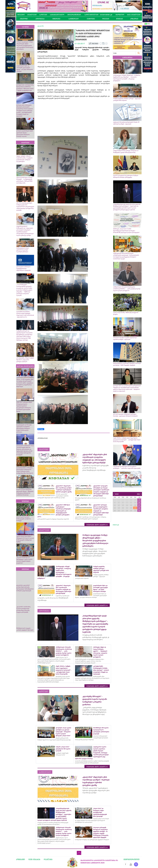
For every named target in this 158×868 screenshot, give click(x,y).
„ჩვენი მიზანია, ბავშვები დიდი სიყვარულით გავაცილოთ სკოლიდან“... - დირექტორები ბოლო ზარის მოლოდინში (127, 440)
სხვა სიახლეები (134, 15)
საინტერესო (74, 19)
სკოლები (43, 15)
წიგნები (120, 19)
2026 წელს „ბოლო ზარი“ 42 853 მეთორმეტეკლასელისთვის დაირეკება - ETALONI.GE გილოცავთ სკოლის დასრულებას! (126, 231)
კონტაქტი (20, 859)
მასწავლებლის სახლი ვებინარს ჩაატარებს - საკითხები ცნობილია (23, 250)
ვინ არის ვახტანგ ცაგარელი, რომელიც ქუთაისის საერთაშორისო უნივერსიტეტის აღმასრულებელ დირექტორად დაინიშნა (25, 207)
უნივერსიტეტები (74, 15)
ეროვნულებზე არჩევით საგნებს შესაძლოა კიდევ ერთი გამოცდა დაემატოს (25, 360)
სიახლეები (32, 15)
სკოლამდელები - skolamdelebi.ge (98, 15)
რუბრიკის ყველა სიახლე (97, 525)
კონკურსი (134, 19)
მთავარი (21, 15)
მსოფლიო (120, 15)
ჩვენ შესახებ (34, 859)
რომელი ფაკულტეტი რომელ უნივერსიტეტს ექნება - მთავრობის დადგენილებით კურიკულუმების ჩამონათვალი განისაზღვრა (25, 46)
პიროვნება (40, 19)
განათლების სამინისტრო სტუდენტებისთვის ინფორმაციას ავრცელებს (24, 269)
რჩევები (106, 19)
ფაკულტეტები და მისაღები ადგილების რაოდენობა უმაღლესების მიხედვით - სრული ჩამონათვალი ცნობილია (24, 428)
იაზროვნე (91, 19)
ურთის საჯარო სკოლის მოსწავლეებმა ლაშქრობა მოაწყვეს (24, 519)
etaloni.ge (116, 525)
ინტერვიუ (56, 19)
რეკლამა (48, 859)
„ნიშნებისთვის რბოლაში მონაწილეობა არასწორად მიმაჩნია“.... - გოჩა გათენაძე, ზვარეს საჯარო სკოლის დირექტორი (127, 289)
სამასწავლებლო (57, 15)
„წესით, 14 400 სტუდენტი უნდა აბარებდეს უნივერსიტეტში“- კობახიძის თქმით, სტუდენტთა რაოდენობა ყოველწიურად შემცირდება (25, 383)
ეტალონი (24, 19)
